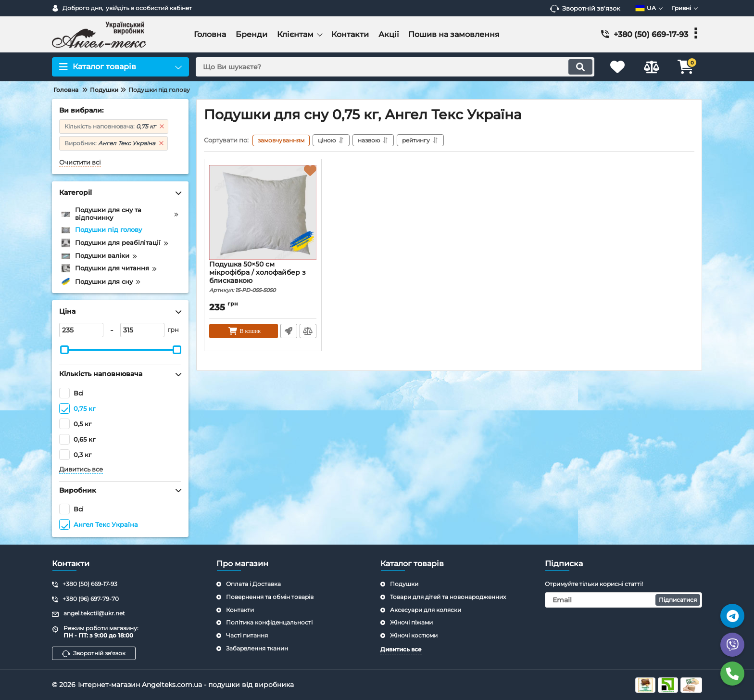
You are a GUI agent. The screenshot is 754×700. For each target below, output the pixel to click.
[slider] (64, 350)
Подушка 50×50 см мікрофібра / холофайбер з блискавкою (263, 277)
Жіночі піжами (411, 622)
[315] (142, 330)
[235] (81, 330)
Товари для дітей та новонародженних (448, 597)
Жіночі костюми (414, 635)
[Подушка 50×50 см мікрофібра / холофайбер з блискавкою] (263, 212)
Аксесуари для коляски (426, 610)
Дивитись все (81, 469)
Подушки (404, 584)
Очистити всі (80, 162)
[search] (395, 67)
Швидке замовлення (289, 331)
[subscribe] (624, 600)
